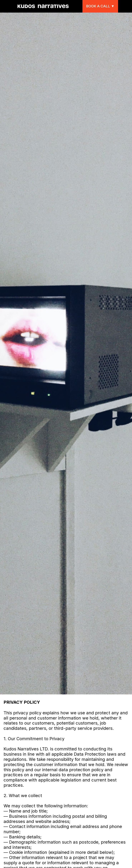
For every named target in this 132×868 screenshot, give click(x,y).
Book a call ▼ (100, 6)
